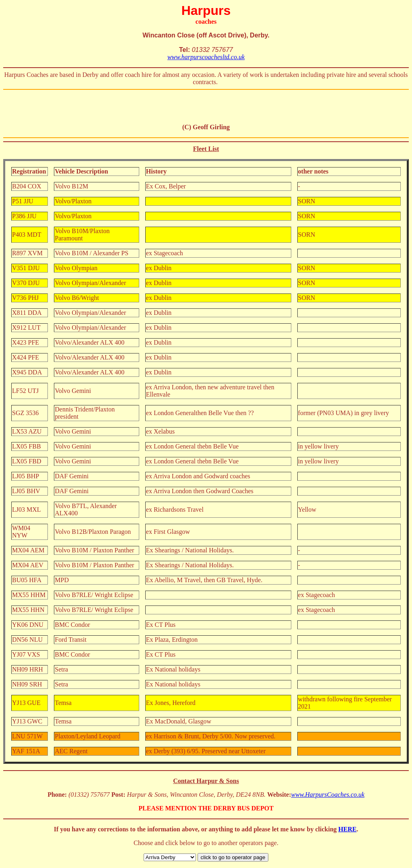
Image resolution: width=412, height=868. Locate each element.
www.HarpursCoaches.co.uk (328, 795)
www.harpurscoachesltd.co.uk (206, 57)
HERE (347, 829)
